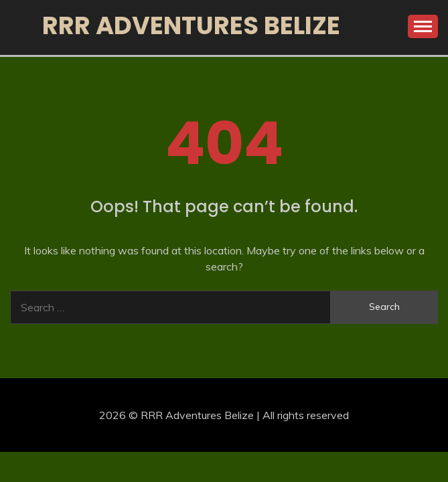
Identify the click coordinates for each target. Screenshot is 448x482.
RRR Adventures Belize (191, 25)
